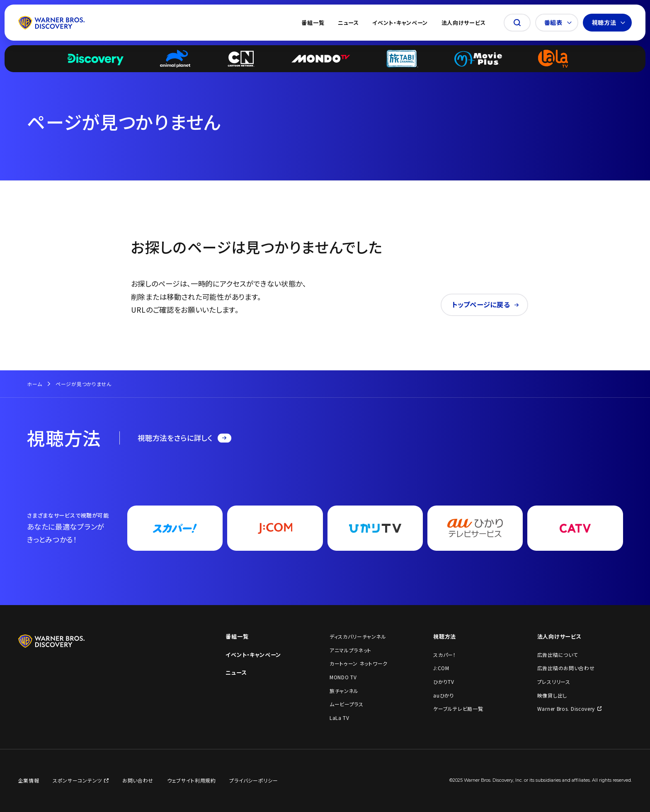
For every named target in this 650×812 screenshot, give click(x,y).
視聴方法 (609, 22)
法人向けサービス (464, 23)
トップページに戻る (485, 304)
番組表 (558, 22)
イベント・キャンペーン (400, 23)
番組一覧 (313, 23)
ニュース (348, 23)
